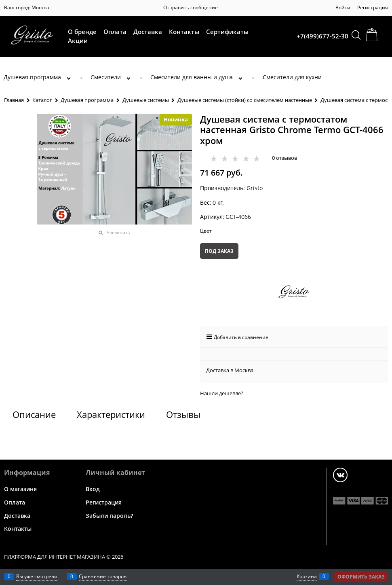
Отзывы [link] (183, 414)
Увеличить (118, 232)
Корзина (307, 576)
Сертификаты (227, 32)
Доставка (148, 32)
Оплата (115, 32)
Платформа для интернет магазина (55, 557)
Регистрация (373, 7)
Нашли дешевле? (222, 393)
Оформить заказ (361, 577)
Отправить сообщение (191, 7)
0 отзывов (285, 158)
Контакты (184, 32)
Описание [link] (34, 414)
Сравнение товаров (103, 576)
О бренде (82, 32)
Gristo (255, 188)
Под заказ (219, 251)
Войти (343, 7)
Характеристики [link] (111, 414)
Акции (78, 40)
